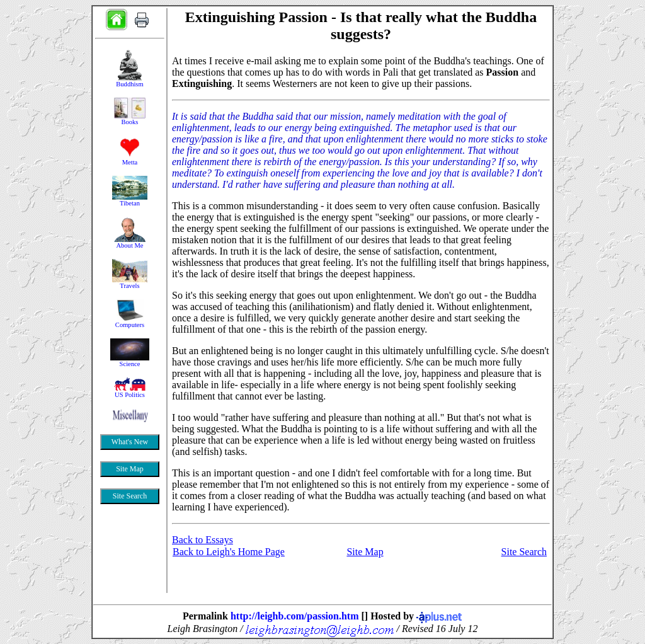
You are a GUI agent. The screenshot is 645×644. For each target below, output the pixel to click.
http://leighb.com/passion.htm (295, 616)
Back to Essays (203, 540)
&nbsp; (130, 318)
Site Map (365, 552)
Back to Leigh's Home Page (229, 552)
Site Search (524, 552)
